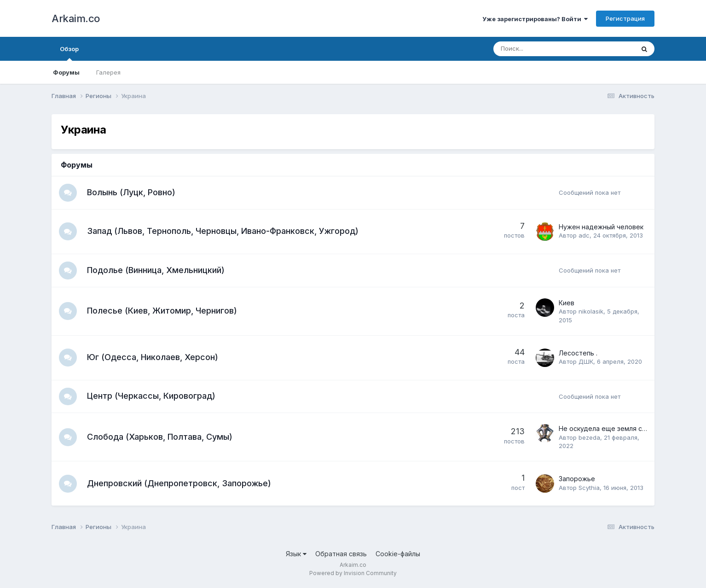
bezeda (589, 439)
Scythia (589, 489)
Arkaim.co (76, 18)
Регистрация (625, 18)
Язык (296, 555)
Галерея (108, 72)
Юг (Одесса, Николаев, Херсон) (153, 358)
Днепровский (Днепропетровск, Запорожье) (179, 485)
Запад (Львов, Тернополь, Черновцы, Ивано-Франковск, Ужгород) (223, 231)
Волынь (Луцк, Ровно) (132, 192)
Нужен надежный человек (601, 227)
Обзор (69, 53)
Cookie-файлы (398, 555)
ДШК (586, 362)
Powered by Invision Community (353, 574)
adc (584, 236)
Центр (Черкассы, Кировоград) (152, 397)
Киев (567, 304)
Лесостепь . (578, 354)
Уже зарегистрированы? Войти (535, 19)
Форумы (66, 72)
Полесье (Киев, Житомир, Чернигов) (162, 311)
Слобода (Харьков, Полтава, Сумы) (160, 438)
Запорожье (577, 480)
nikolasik (591, 313)
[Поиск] (538, 49)
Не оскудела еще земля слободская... (620, 430)
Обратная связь (341, 555)
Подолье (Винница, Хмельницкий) (156, 271)
